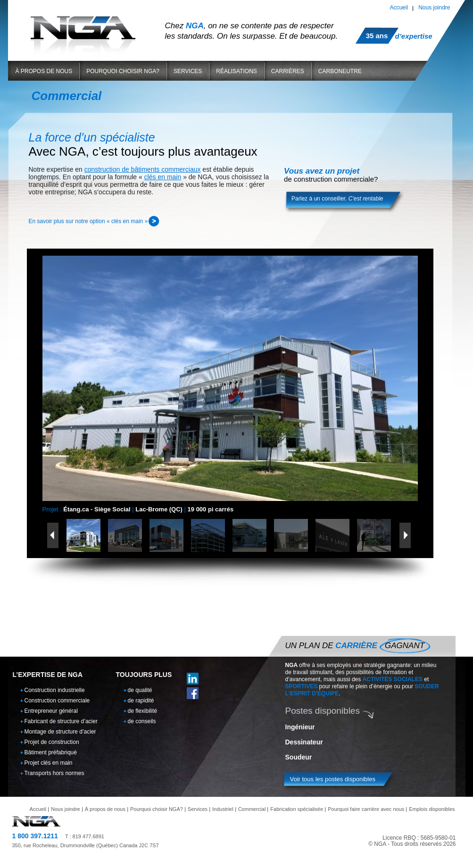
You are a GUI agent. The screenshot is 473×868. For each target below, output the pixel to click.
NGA (83, 28)
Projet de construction (52, 742)
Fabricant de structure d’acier (61, 721)
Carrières (288, 71)
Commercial (252, 809)
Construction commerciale (57, 701)
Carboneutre (340, 71)
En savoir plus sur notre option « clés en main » (88, 221)
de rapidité (141, 701)
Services (188, 71)
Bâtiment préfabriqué (51, 752)
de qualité (140, 690)
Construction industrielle (55, 690)
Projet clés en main (49, 763)
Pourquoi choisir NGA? (123, 71)
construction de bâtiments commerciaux (143, 169)
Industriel (223, 809)
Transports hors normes (54, 773)
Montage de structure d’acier (60, 732)
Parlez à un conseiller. (337, 199)
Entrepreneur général (51, 711)
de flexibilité (143, 711)
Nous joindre (434, 8)
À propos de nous (44, 71)
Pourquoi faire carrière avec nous (366, 809)
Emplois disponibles (432, 809)
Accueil (399, 8)
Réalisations (236, 71)
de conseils (142, 721)
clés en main (163, 177)
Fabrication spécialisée (297, 809)
